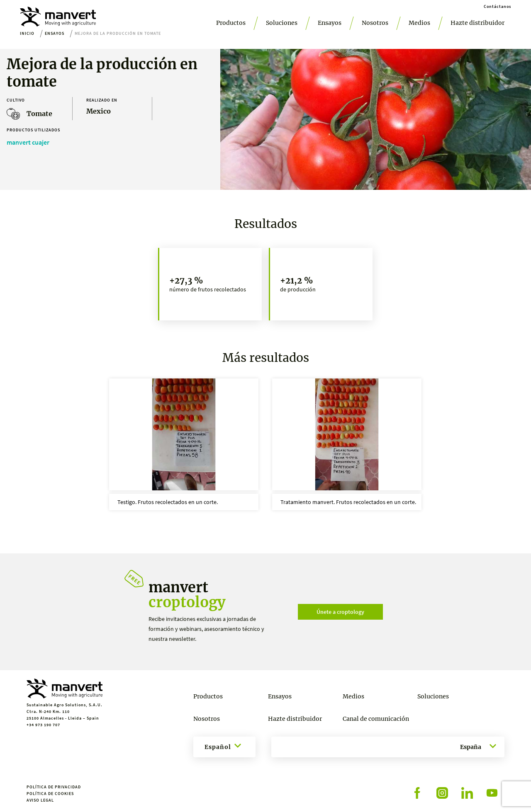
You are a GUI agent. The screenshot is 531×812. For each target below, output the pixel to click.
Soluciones (282, 23)
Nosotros (375, 23)
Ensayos (330, 23)
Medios (419, 23)
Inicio (27, 33)
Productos (231, 23)
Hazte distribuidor (477, 23)
